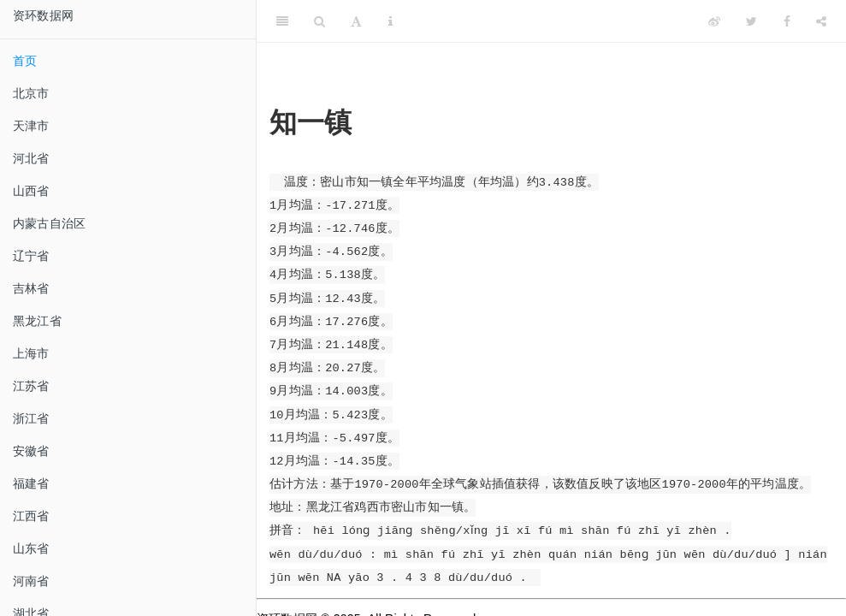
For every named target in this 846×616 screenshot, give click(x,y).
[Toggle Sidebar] (282, 21)
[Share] (821, 21)
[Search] (319, 21)
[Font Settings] (356, 21)
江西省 (31, 516)
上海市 (31, 353)
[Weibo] (714, 21)
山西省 (31, 191)
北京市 (31, 93)
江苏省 (31, 386)
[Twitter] (751, 21)
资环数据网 (43, 15)
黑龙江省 (37, 321)
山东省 (31, 548)
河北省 (31, 158)
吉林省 (31, 288)
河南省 (31, 581)
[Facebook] (787, 21)
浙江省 (31, 418)
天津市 (31, 126)
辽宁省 (31, 256)
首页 (25, 61)
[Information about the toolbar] (390, 21)
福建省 (31, 483)
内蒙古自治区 (49, 223)
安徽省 (31, 451)
